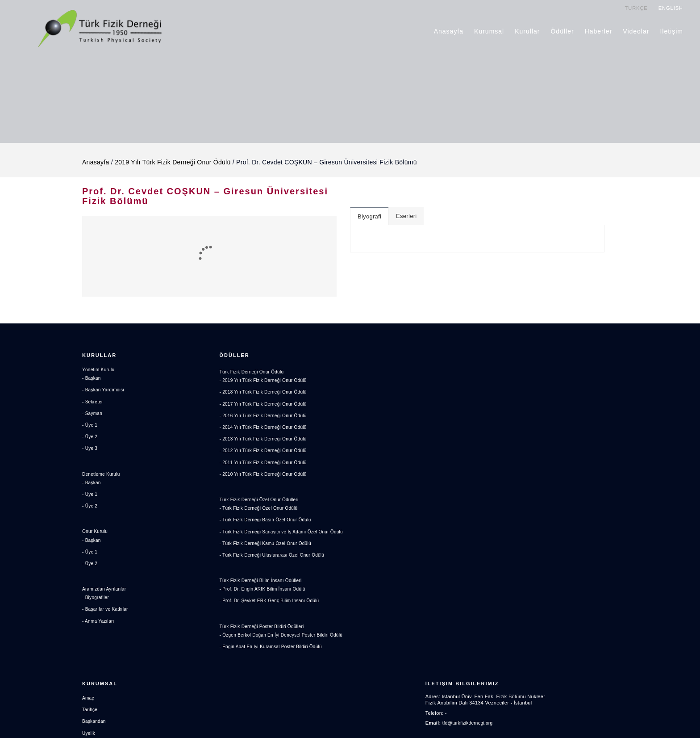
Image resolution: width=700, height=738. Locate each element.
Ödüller (562, 31)
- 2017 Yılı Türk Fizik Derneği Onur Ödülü (267, 405)
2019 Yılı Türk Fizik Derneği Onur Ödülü (173, 157)
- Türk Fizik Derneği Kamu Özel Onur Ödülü (270, 553)
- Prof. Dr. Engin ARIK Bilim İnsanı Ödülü (267, 598)
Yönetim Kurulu (100, 373)
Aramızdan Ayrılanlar (106, 592)
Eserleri (406, 211)
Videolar (636, 31)
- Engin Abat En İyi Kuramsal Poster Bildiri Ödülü (276, 664)
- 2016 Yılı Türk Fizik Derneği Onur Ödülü (267, 417)
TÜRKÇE (636, 8)
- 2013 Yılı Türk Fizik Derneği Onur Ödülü (267, 440)
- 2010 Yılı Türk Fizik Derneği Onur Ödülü (267, 475)
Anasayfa (449, 31)
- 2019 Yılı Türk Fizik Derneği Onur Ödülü (267, 382)
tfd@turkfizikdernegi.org (539, 398)
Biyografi (369, 211)
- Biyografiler (97, 601)
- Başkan (92, 382)
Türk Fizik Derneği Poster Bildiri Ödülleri (266, 636)
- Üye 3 (90, 452)
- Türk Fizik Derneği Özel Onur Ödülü (262, 509)
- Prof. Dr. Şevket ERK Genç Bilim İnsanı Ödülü (274, 610)
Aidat (362, 420)
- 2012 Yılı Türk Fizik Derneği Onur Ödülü (267, 452)
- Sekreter (94, 405)
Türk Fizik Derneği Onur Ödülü (255, 373)
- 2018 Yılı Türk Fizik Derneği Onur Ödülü (267, 393)
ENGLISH (671, 8)
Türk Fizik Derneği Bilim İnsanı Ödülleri (265, 590)
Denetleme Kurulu (103, 478)
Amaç (363, 373)
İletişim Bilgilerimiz (531, 356)
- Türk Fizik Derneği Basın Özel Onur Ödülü (270, 521)
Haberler (599, 31)
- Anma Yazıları (100, 625)
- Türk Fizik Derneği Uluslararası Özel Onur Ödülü (277, 564)
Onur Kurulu (96, 535)
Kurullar (528, 31)
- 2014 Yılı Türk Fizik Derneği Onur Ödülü (267, 428)
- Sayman (93, 417)
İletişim (672, 31)
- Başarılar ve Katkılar (107, 612)
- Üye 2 (90, 440)
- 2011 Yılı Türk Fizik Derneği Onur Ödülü (267, 464)
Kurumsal (490, 31)
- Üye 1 (90, 428)
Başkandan (370, 396)
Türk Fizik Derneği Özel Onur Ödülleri (263, 501)
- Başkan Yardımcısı (105, 393)
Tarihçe (365, 385)
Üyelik (364, 408)
